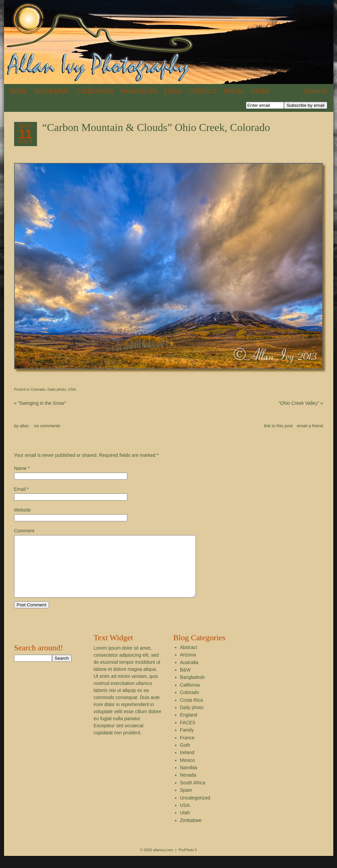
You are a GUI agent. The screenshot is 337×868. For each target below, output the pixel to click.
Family (187, 742)
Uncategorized (195, 810)
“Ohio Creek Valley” (301, 403)
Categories (95, 91)
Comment (24, 531)
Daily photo (57, 389)
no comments (47, 426)
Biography (52, 91)
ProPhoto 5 (188, 862)
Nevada (188, 787)
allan (24, 426)
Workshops (139, 91)
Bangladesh (193, 689)
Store (260, 91)
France (187, 750)
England (189, 727)
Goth (185, 757)
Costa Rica (192, 712)
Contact (203, 91)
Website (23, 510)
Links (173, 91)
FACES (188, 735)
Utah (185, 825)
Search (315, 91)
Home (19, 91)
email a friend (310, 426)
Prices (234, 91)
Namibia (189, 780)
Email (20, 489)
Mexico (187, 772)
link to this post (278, 426)
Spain (186, 802)
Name (20, 468)
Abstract (189, 659)
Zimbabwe (191, 832)
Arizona (188, 667)
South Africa (193, 795)
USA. (72, 389)
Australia (189, 675)
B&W (185, 682)
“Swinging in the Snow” (40, 403)
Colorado (38, 389)
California (190, 697)
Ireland (187, 765)
